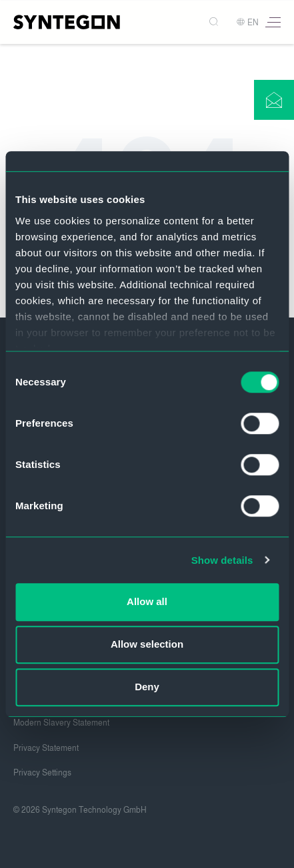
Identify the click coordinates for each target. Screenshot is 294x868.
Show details (222, 560)
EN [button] (247, 23)
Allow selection (147, 644)
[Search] (215, 22)
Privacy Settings (42, 773)
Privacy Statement (46, 748)
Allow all (147, 601)
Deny (147, 687)
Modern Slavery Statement (61, 723)
